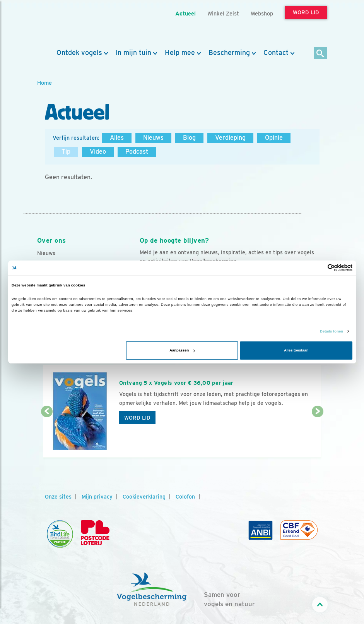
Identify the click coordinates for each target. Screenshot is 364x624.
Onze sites (58, 497)
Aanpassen (182, 350)
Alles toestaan (296, 350)
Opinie (274, 138)
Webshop (262, 13)
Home (44, 83)
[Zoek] (320, 54)
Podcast (137, 152)
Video (98, 152)
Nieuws (153, 138)
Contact (276, 53)
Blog (189, 138)
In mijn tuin (133, 53)
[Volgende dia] (318, 435)
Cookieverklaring (144, 497)
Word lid (137, 418)
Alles (117, 138)
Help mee (180, 53)
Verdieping (230, 138)
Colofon (185, 497)
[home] (72, 24)
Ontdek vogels (79, 53)
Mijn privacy (97, 497)
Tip (66, 152)
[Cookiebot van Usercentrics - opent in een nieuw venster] (319, 268)
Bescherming (229, 53)
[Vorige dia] (47, 435)
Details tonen (332, 331)
